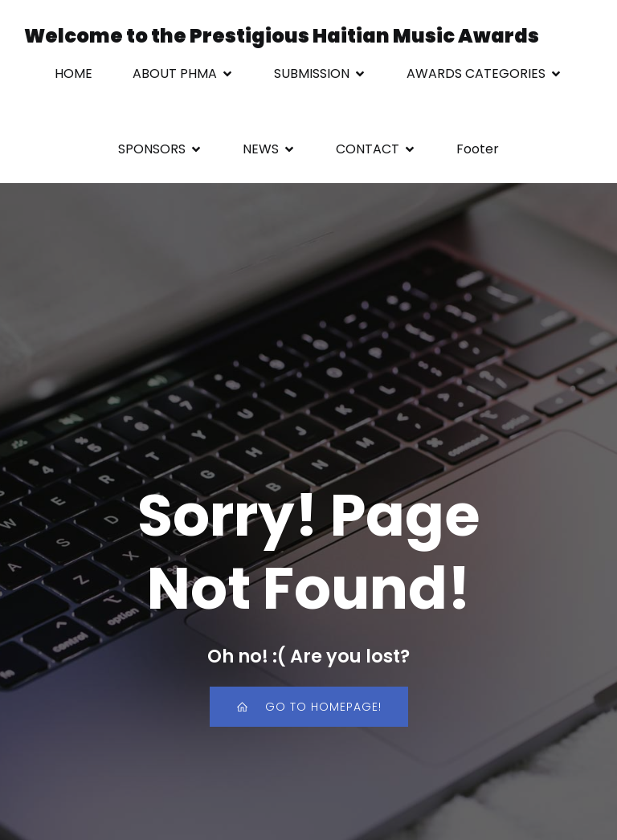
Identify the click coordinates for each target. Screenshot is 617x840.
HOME (74, 73)
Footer (478, 149)
